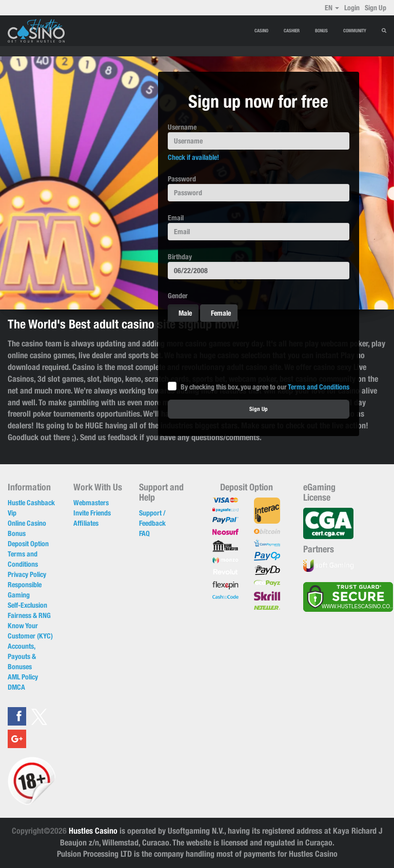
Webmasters (91, 503)
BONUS (321, 30)
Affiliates (86, 523)
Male (180, 313)
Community (355, 30)
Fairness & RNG (29, 615)
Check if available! (193, 157)
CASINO (261, 30)
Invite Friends (92, 513)
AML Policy (23, 677)
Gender (178, 296)
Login (352, 8)
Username (182, 127)
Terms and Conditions (319, 387)
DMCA (16, 687)
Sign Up (376, 8)
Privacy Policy (27, 574)
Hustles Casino (93, 831)
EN (332, 8)
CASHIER (292, 30)
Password (182, 179)
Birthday (180, 257)
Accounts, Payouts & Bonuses (22, 656)
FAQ (144, 533)
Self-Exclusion (27, 605)
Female (216, 313)
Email (176, 218)
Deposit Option (28, 544)
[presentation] (246, 349)
